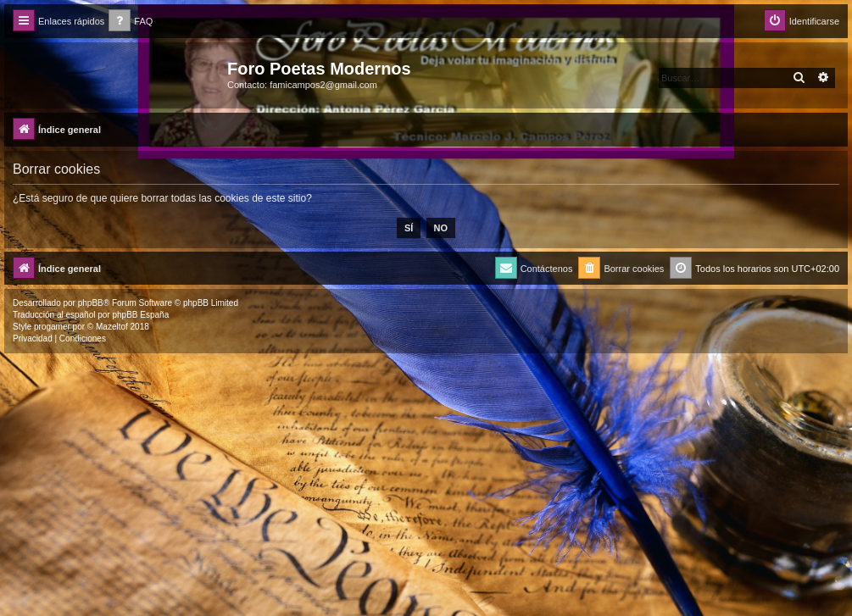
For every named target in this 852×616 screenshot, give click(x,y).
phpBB (91, 303)
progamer (52, 327)
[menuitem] (131, 22)
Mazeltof (112, 327)
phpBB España (140, 315)
